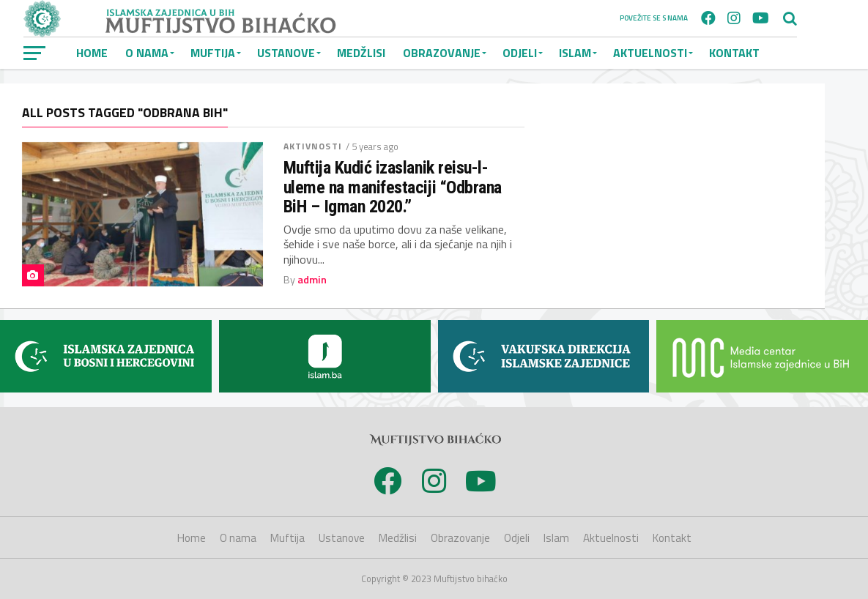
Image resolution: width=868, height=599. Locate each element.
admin (312, 280)
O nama (147, 53)
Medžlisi (361, 53)
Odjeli (520, 53)
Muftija (213, 53)
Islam (575, 53)
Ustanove (286, 53)
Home (92, 53)
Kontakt (734, 53)
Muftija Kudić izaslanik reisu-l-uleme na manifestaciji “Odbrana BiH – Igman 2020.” (393, 187)
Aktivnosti (313, 146)
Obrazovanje (442, 53)
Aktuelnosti (650, 53)
